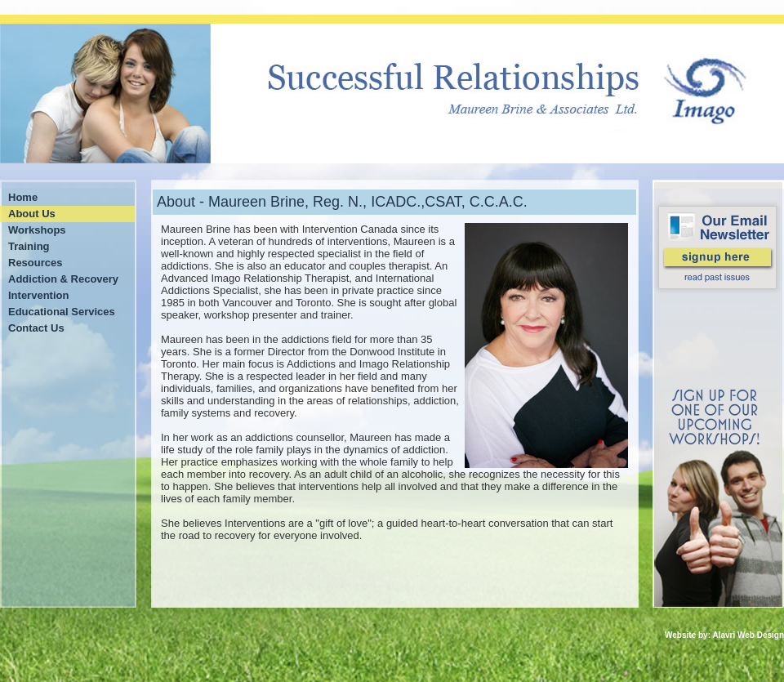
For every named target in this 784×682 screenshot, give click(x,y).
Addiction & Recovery (63, 279)
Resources (35, 263)
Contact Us (36, 328)
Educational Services (62, 312)
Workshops (37, 230)
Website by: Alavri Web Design (724, 635)
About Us (32, 214)
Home (23, 197)
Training (29, 246)
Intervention (38, 295)
